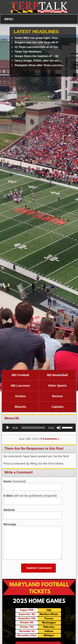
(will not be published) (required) (30, 496)
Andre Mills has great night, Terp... (37, 38)
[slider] (33, 428)
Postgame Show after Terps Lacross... (40, 65)
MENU (9, 19)
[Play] (8, 428)
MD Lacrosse (20, 386)
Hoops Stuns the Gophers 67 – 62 (37, 56)
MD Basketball (57, 375)
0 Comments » (50, 439)
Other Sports (57, 386)
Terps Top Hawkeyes (28, 51)
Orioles (20, 396)
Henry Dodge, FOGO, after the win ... (38, 61)
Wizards (20, 407)
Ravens (57, 396)
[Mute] (59, 428)
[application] (39, 428)
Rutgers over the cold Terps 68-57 (37, 42)
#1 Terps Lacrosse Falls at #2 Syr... (37, 47)
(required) (15, 481)
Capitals (58, 407)
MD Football (20, 375)
